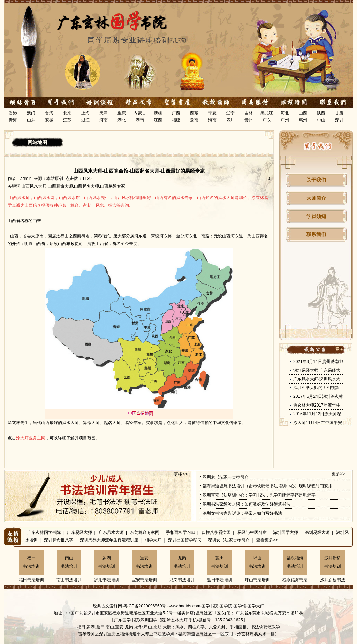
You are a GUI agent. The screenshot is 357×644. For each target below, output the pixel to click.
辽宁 (230, 113)
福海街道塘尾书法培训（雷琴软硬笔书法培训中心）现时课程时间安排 (267, 486)
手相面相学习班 (181, 532)
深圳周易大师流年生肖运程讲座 (109, 540)
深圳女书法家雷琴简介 (229, 540)
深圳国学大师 (286, 532)
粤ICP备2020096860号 (145, 606)
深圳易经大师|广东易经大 (317, 370)
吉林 (249, 113)
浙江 (85, 120)
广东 (267, 120)
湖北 (122, 120)
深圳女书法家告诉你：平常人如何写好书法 (242, 513)
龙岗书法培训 (182, 562)
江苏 (67, 120)
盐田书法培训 (220, 562)
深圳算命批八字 (59, 540)
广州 (285, 120)
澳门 (31, 113)
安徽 (49, 120)
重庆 (122, 113)
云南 (194, 120)
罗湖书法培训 (107, 562)
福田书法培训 (31, 562)
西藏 (194, 113)
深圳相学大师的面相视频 (316, 388)
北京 (67, 113)
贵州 (249, 120)
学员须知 (316, 216)
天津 (104, 113)
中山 (321, 120)
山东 (31, 120)
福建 (176, 120)
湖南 (140, 120)
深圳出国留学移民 (185, 540)
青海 (13, 120)
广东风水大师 (111, 532)
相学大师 (153, 540)
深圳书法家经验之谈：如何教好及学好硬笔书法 (246, 504)
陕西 (321, 113)
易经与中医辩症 (252, 532)
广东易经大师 (79, 532)
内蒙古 (140, 113)
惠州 (303, 120)
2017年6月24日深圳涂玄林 (318, 396)
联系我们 (316, 234)
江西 (158, 120)
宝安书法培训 (144, 562)
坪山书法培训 (257, 562)
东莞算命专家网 (145, 532)
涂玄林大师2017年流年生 (317, 405)
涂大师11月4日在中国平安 (318, 423)
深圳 (339, 120)
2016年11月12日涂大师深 (317, 414)
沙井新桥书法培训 (333, 562)
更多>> (181, 474)
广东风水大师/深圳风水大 (317, 379)
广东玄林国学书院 (44, 532)
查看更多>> (267, 540)
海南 (212, 120)
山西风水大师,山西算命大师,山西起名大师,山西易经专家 (73, 186)
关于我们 (316, 180)
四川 (230, 120)
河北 (285, 113)
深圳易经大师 (317, 532)
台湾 (49, 113)
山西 (303, 113)
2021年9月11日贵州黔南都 (318, 362)
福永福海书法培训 (295, 562)
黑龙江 (267, 113)
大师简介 (316, 198)
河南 (104, 120)
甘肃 (339, 113)
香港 (13, 113)
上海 (85, 113)
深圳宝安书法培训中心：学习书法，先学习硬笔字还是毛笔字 (259, 495)
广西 (176, 113)
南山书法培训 (69, 562)
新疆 (158, 113)
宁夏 (212, 113)
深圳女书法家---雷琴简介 (226, 477)
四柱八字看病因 (216, 532)
